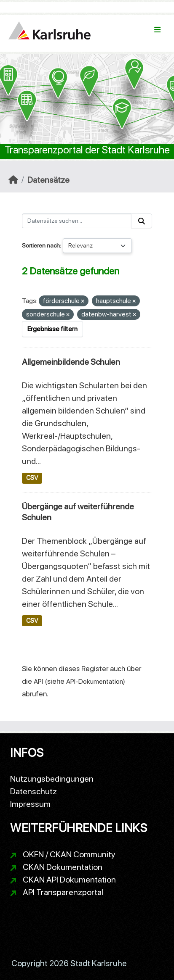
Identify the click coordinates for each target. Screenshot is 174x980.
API (38, 681)
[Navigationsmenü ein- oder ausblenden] (157, 30)
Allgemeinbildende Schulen (71, 362)
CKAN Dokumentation (63, 867)
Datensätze (48, 180)
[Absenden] (142, 221)
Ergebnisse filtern (52, 329)
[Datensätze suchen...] (77, 221)
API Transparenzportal (63, 892)
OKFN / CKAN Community (69, 854)
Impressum (30, 804)
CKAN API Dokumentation (69, 880)
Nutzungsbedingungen (52, 779)
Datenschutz (33, 791)
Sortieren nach (41, 245)
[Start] (13, 180)
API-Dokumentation (95, 681)
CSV (32, 478)
